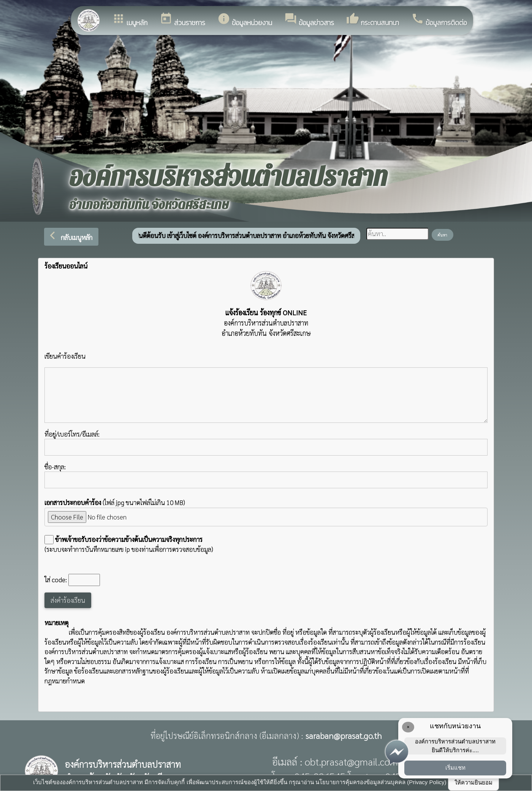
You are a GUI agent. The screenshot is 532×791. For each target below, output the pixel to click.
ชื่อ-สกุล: (266, 475)
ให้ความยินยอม (473, 782)
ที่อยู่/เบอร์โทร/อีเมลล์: (266, 443)
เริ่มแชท (455, 768)
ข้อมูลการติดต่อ (439, 20)
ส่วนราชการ (182, 20)
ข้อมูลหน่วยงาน (245, 20)
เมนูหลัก (130, 20)
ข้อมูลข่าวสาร (309, 20)
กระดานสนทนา (373, 20)
